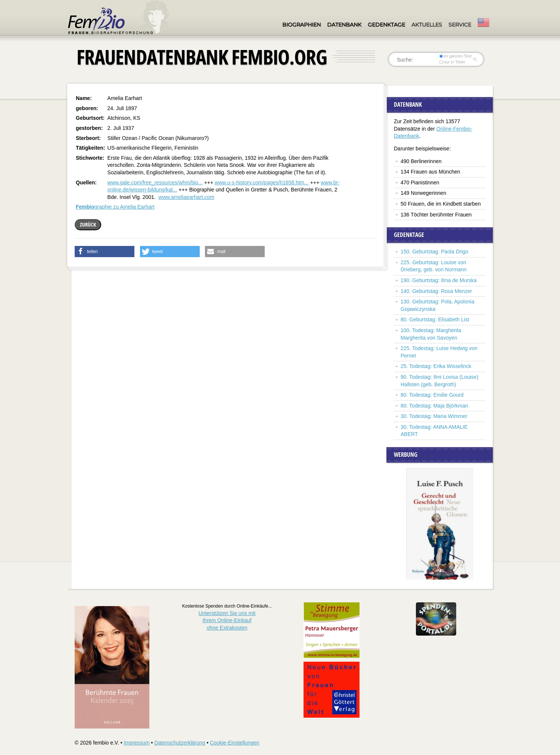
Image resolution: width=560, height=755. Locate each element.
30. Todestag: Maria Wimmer (434, 416)
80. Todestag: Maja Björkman (434, 406)
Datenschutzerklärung (180, 743)
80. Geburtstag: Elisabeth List (435, 319)
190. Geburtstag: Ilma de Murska (439, 280)
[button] (105, 252)
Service (460, 25)
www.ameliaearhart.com (186, 197)
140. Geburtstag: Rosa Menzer (436, 291)
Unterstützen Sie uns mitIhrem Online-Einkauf (227, 620)
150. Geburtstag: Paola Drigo (434, 252)
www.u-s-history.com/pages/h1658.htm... (262, 182)
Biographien (301, 25)
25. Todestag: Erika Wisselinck (436, 366)
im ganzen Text (455, 56)
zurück (88, 224)
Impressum (136, 743)
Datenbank (344, 25)
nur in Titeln (452, 62)
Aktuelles (427, 25)
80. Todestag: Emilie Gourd (432, 395)
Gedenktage (386, 25)
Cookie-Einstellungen (234, 743)
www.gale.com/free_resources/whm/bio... (155, 182)
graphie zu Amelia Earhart (115, 207)
